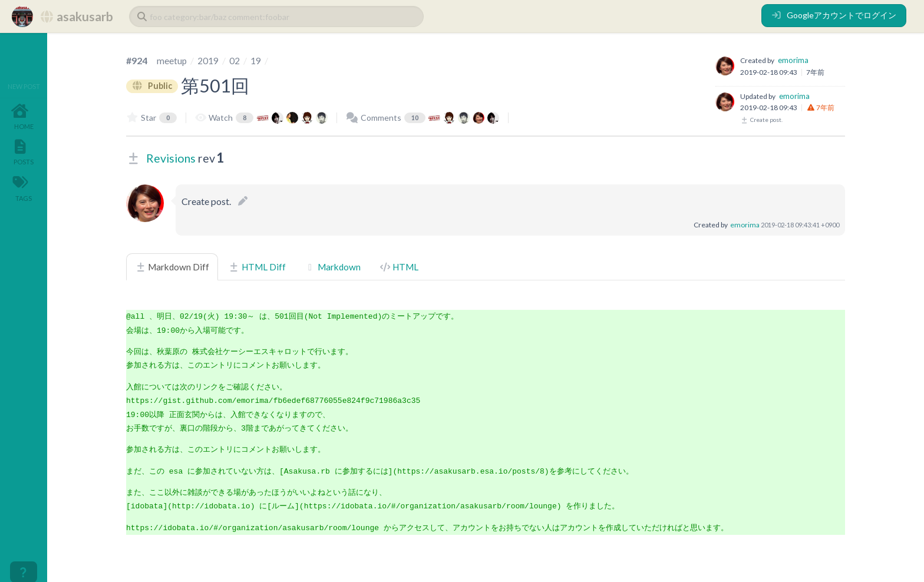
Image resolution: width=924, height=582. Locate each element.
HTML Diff (257, 267)
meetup (172, 60)
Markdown (333, 267)
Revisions (171, 158)
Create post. (761, 120)
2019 (209, 60)
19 (256, 60)
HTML (399, 267)
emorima (793, 60)
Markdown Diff (172, 267)
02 (235, 60)
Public (153, 85)
